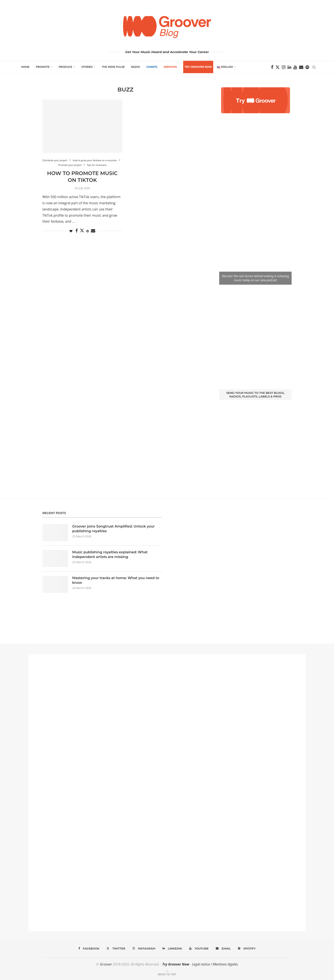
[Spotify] (307, 67)
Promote (43, 67)
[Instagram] (284, 67)
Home (25, 67)
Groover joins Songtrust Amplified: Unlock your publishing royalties (113, 529)
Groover (106, 964)
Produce (66, 67)
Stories (87, 67)
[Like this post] (71, 231)
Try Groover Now (176, 964)
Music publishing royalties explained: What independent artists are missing (110, 555)
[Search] (314, 67)
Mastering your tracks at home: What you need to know (116, 580)
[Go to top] (167, 974)
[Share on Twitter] (82, 231)
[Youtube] (295, 67)
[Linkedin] (289, 67)
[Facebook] (272, 67)
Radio (136, 67)
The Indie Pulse (113, 67)
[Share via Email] (93, 231)
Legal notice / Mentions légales (215, 964)
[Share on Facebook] (77, 231)
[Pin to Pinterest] (88, 231)
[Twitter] (278, 67)
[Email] (301, 67)
